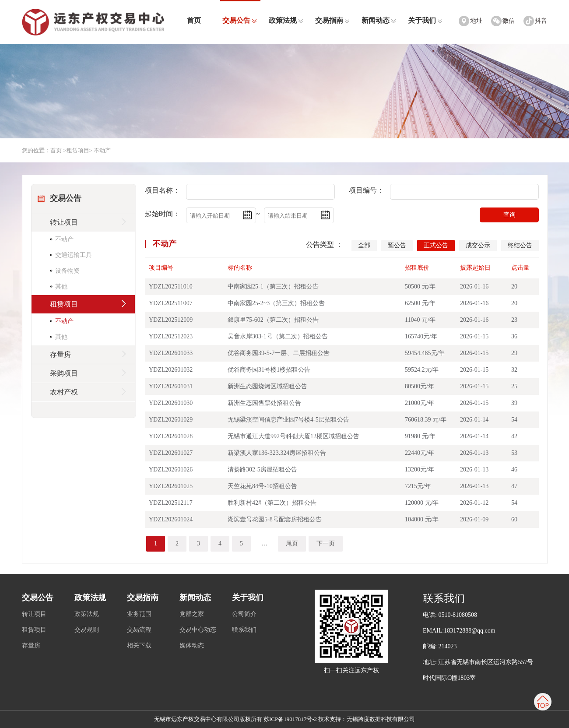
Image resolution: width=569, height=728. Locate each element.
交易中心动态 (198, 630)
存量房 (31, 645)
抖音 (541, 21)
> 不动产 (100, 150)
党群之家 (192, 614)
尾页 (292, 543)
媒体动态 (192, 645)
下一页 (326, 543)
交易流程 (139, 630)
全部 (364, 245)
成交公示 (478, 245)
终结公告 (520, 245)
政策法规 (286, 20)
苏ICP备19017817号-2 (290, 719)
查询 (509, 215)
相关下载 (139, 645)
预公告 (397, 245)
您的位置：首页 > (44, 150)
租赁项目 (78, 150)
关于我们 (425, 20)
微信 (509, 21)
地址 (476, 21)
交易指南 (332, 20)
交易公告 (240, 20)
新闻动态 (379, 20)
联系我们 (244, 630)
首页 (194, 20)
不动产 (165, 244)
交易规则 (87, 630)
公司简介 (244, 614)
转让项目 (34, 614)
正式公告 (436, 245)
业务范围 (139, 614)
